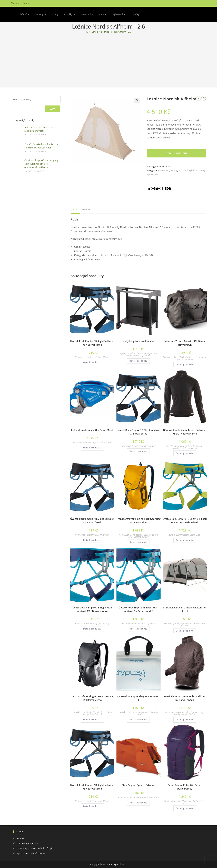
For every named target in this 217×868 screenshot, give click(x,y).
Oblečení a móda (190, 448)
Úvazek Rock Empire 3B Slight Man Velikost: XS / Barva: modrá (92, 609)
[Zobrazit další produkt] (204, 98)
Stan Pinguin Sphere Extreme (139, 785)
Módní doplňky (136, 535)
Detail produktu (176, 153)
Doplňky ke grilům (127, 354)
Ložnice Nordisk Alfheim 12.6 (116, 32)
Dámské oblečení (196, 446)
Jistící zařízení (101, 442)
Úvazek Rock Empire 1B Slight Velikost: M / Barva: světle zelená (185, 521)
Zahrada (147, 356)
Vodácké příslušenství (189, 357)
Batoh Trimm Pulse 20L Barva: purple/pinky (185, 787)
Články (16, 3)
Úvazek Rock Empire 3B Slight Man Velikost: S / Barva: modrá (139, 609)
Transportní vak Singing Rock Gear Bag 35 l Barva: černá (92, 698)
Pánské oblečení (188, 714)
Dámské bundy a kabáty (177, 446)
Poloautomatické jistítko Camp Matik (92, 430)
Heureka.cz (164, 170)
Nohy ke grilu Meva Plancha (138, 341)
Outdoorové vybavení (139, 712)
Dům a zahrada (142, 354)
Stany (156, 797)
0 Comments (41, 135)
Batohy (167, 801)
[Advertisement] (108, 61)
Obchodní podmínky (27, 843)
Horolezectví (91, 357)
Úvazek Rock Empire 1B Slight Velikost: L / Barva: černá (92, 521)
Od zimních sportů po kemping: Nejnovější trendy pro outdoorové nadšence (42, 164)
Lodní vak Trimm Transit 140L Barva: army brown (185, 343)
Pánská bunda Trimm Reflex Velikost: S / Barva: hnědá (185, 698)
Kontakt (27, 3)
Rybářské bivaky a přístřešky (193, 625)
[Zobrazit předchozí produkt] (199, 98)
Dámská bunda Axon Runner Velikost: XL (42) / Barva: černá (185, 432)
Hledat (52, 109)
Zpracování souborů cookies (31, 853)
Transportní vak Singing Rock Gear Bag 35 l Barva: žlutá (139, 521)
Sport (100, 357)
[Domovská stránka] (87, 32)
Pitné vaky (153, 712)
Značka (86, 210)
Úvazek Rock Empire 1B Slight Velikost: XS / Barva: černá (92, 343)
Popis (76, 210)
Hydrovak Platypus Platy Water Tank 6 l (138, 698)
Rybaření (183, 170)
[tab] (76, 210)
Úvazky (106, 357)
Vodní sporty (187, 359)
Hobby (174, 170)
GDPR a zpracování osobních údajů (35, 848)
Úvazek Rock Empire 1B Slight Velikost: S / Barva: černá (139, 432)
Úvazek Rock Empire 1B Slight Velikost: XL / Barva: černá (92, 787)
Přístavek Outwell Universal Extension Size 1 (185, 609)
